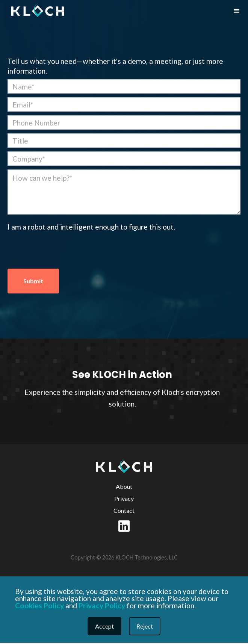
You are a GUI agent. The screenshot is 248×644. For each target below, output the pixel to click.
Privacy (124, 498)
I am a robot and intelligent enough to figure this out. (91, 227)
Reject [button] (145, 626)
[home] (36, 10)
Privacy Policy (102, 605)
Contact (124, 510)
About (124, 486)
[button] (237, 11)
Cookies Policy (39, 605)
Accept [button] (104, 626)
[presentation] (65, 250)
